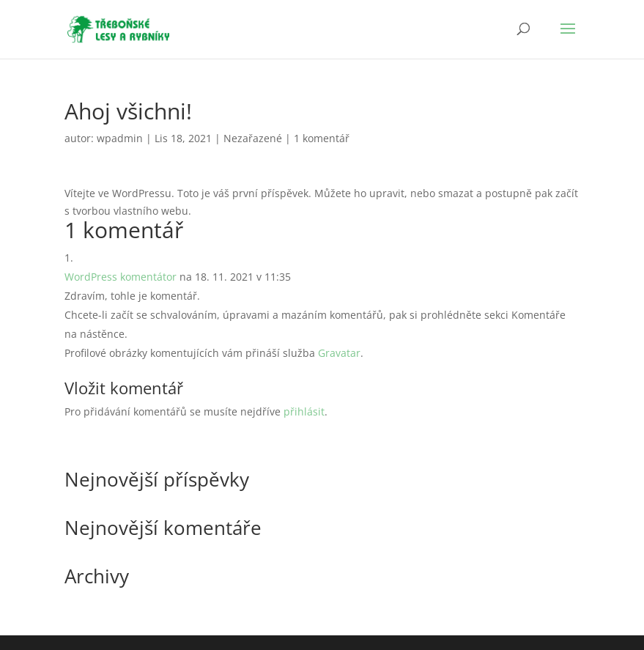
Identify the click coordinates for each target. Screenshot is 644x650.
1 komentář (322, 138)
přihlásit (304, 411)
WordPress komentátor (121, 277)
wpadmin (120, 138)
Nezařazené (253, 138)
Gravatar (339, 353)
